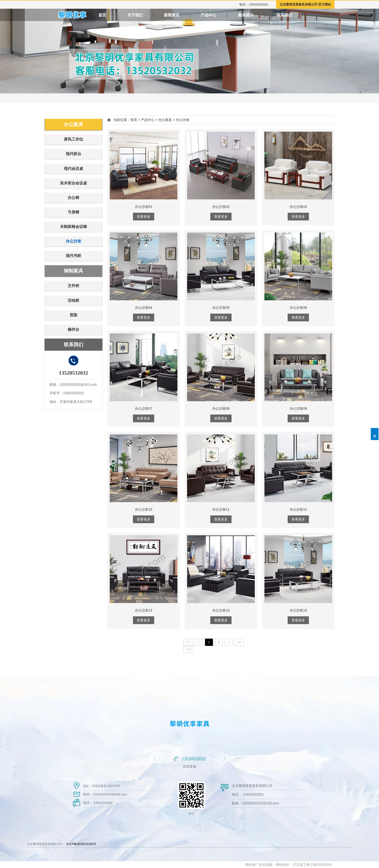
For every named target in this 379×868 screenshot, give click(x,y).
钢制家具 (73, 271)
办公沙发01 (144, 207)
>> (239, 642)
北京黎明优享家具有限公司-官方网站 (305, 4)
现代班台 (73, 154)
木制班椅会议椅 (73, 227)
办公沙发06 (298, 308)
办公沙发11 (221, 509)
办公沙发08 (221, 408)
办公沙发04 (144, 308)
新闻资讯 (178, 15)
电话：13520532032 (254, 4)
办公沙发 (73, 241)
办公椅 (73, 198)
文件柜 (73, 286)
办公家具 (73, 124)
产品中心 (222, 15)
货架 (73, 315)
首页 (102, 15)
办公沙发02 (221, 207)
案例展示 (270, 15)
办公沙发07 (144, 408)
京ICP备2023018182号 (81, 844)
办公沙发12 (298, 509)
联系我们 (318, 15)
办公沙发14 (221, 610)
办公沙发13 (144, 610)
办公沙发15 (298, 610)
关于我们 (140, 15)
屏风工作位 (73, 139)
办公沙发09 (298, 408)
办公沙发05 (221, 308)
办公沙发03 (298, 207)
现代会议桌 (73, 169)
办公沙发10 (144, 509)
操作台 (73, 329)
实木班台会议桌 (73, 183)
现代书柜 (73, 256)
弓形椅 (73, 212)
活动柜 (73, 300)
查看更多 (144, 217)
